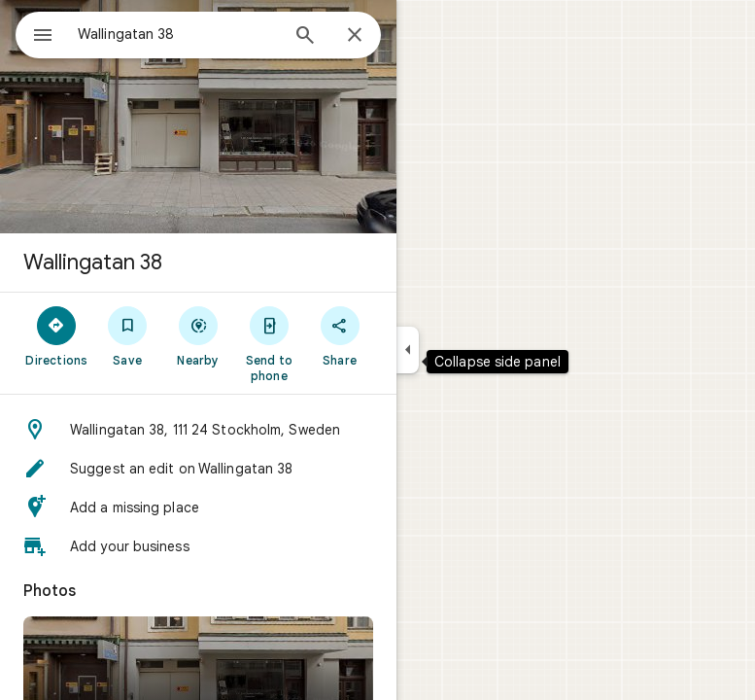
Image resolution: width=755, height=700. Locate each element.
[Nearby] (199, 335)
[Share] (340, 335)
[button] (198, 430)
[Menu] (43, 37)
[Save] (128, 335)
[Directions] (57, 335)
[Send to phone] (269, 343)
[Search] (305, 37)
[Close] (355, 36)
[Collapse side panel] (408, 350)
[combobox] (178, 34)
